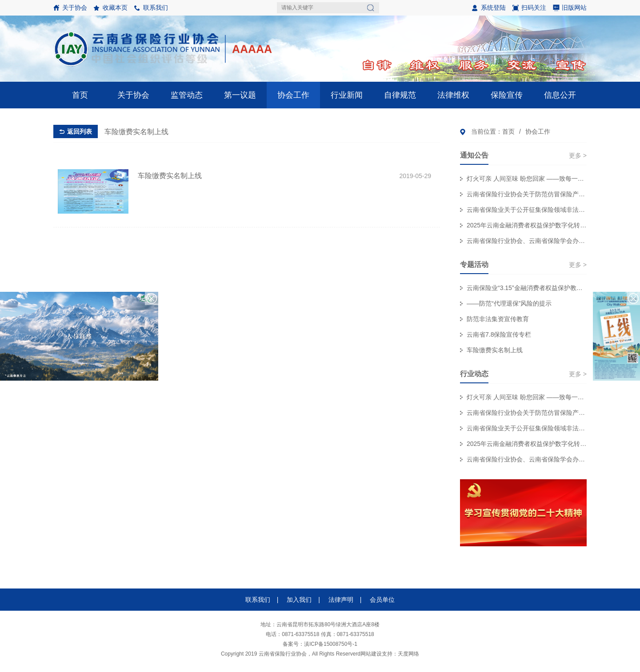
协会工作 (293, 95)
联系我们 (156, 8)
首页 (80, 95)
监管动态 (187, 95)
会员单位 (382, 600)
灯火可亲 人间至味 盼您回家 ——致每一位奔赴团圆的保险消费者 (527, 179)
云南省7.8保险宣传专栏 (499, 334)
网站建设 (371, 654)
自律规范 (400, 95)
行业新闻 (347, 95)
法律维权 (453, 95)
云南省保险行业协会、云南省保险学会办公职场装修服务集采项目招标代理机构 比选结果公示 (527, 241)
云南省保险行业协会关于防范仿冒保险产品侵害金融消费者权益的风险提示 (527, 194)
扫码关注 (529, 10)
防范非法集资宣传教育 (498, 319)
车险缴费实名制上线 (495, 350)
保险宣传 (507, 95)
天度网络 (408, 654)
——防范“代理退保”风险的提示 (509, 303)
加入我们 (299, 600)
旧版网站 (574, 8)
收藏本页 (115, 8)
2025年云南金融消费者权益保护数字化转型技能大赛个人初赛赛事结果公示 (527, 225)
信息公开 (560, 95)
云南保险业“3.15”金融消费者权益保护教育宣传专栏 (527, 288)
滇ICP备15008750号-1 (331, 644)
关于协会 (75, 8)
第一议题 (240, 95)
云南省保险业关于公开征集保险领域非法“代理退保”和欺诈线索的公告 (527, 210)
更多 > (578, 155)
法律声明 (341, 600)
